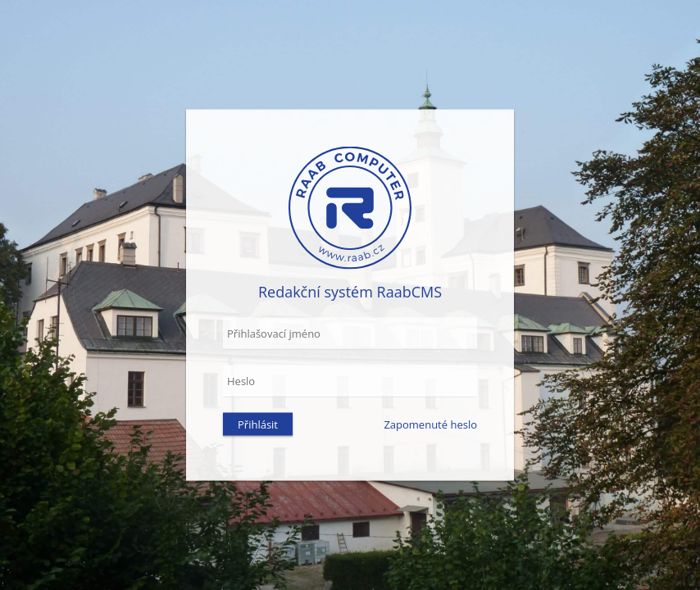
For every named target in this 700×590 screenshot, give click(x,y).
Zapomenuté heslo (430, 424)
